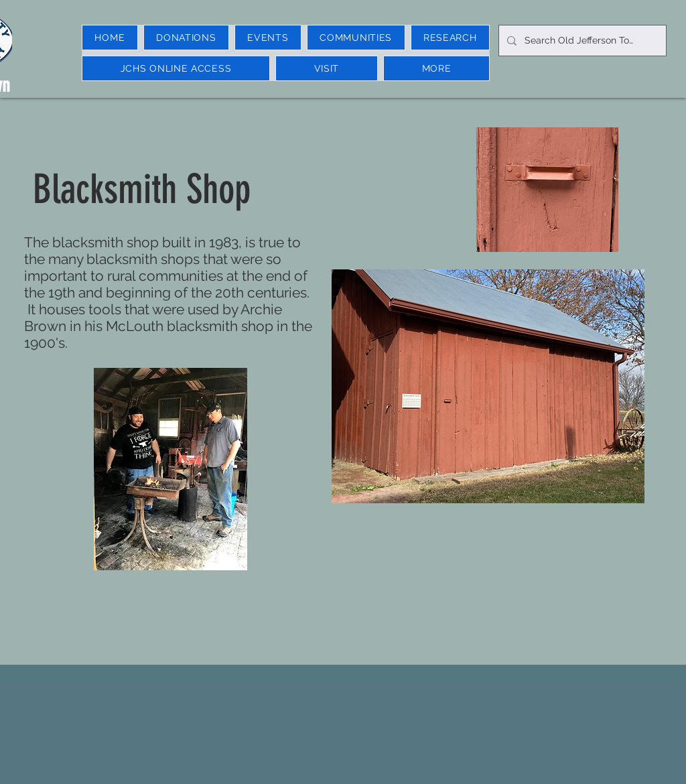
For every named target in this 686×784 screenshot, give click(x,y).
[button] (268, 38)
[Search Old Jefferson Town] (581, 41)
